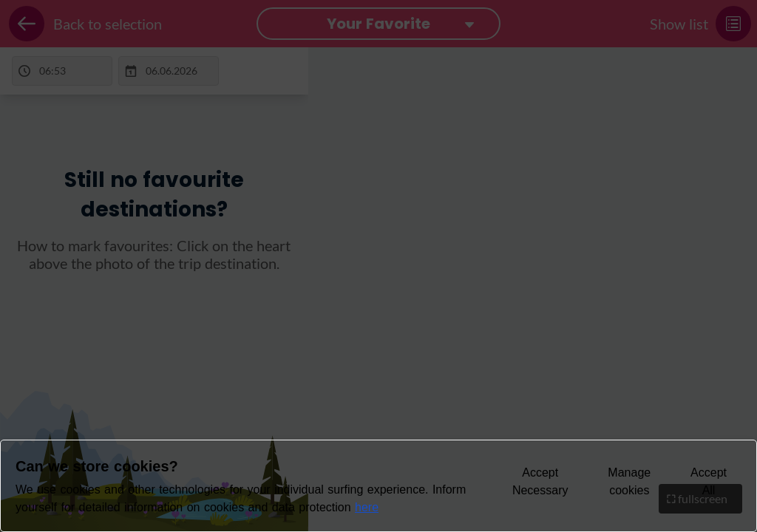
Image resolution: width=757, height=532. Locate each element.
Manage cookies (629, 481)
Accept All (709, 481)
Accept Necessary (540, 481)
